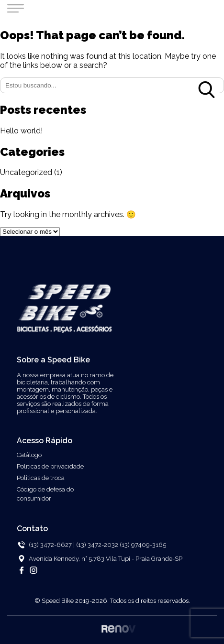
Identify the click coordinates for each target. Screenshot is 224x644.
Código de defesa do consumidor (45, 494)
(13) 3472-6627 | (52, 545)
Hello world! (21, 131)
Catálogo (29, 455)
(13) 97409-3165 (143, 545)
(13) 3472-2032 (98, 545)
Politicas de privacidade (50, 466)
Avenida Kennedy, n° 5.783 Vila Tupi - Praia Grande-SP (106, 559)
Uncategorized (26, 172)
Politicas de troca (41, 478)
